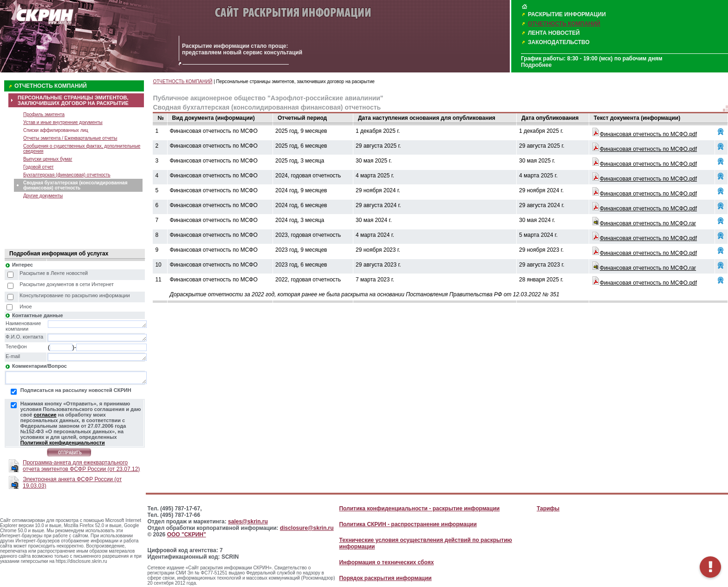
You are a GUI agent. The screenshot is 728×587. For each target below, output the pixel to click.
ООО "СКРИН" (187, 535)
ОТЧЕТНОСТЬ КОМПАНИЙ (564, 24)
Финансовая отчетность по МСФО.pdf (648, 134)
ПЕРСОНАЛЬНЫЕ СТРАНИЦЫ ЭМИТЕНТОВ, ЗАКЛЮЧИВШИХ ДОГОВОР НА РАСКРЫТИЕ (73, 100)
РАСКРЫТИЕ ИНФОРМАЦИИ (567, 14)
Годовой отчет (39, 167)
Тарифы (548, 509)
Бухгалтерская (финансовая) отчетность (67, 175)
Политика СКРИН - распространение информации (408, 524)
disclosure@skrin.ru (307, 528)
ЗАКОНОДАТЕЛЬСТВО (559, 42)
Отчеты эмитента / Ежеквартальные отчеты (70, 138)
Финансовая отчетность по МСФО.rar (648, 223)
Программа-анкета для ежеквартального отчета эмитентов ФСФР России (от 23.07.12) (81, 466)
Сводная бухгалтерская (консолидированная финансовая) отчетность (75, 185)
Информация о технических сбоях (386, 562)
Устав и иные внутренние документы (63, 122)
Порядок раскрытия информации (385, 578)
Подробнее (536, 65)
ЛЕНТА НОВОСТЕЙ (554, 33)
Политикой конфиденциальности (63, 443)
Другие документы (43, 196)
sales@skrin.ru (248, 522)
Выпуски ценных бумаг (48, 159)
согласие (45, 415)
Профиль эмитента (44, 114)
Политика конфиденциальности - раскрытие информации (419, 509)
